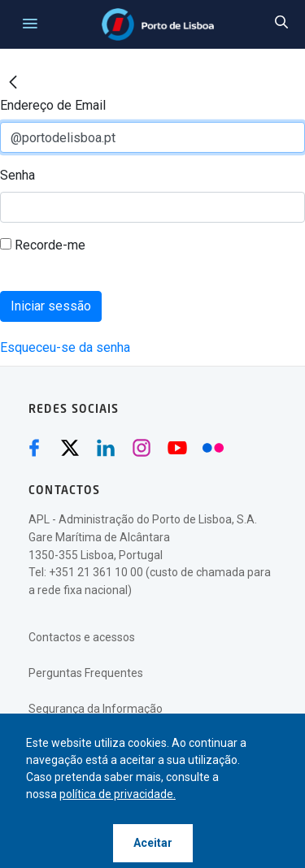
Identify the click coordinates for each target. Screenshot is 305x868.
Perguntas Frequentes (86, 673)
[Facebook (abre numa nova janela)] (34, 448)
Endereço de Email (53, 105)
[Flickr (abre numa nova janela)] (213, 448)
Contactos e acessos (82, 637)
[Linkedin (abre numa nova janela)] (106, 448)
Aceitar (153, 843)
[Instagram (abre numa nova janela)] (142, 448)
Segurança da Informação (96, 709)
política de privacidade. (118, 794)
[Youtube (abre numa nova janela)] (177, 448)
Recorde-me (43, 245)
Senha (17, 175)
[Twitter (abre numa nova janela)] (70, 448)
